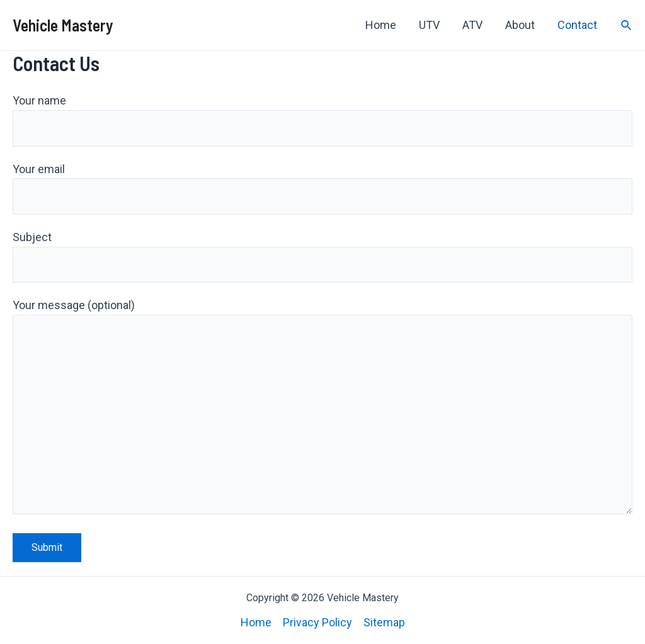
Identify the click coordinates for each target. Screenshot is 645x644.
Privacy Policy (317, 622)
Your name (322, 120)
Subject (322, 257)
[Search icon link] (627, 25)
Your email (322, 189)
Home (381, 25)
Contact (577, 25)
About (520, 25)
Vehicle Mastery (63, 25)
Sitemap (384, 622)
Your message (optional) (322, 409)
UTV (429, 25)
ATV (472, 25)
